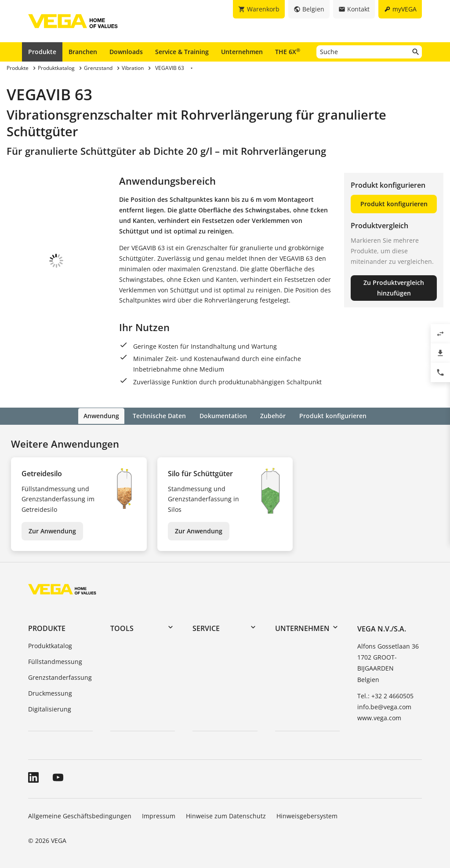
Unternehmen (242, 52)
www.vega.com (379, 717)
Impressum (159, 815)
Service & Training (182, 52)
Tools (122, 628)
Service (206, 628)
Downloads (126, 52)
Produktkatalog (50, 645)
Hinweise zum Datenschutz (226, 815)
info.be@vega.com (384, 706)
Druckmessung (50, 692)
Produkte (42, 52)
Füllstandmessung (55, 661)
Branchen (83, 52)
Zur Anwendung (52, 530)
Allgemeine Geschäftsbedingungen (80, 815)
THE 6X (288, 51)
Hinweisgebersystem (307, 815)
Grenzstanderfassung (60, 677)
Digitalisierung (50, 708)
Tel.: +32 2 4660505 (385, 695)
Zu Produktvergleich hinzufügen (394, 288)
